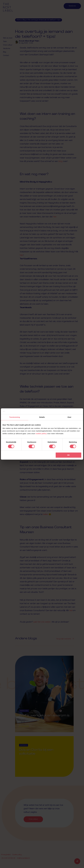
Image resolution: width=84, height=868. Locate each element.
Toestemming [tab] (15, 417)
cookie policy (41, 434)
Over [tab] (69, 417)
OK (69, 455)
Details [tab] (42, 417)
